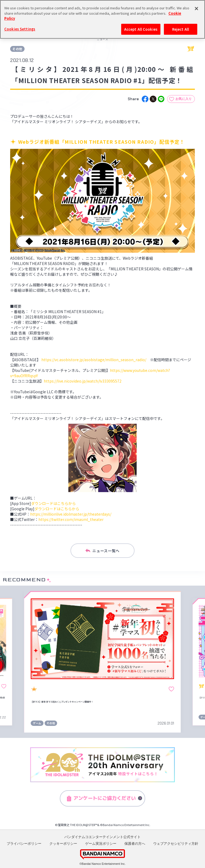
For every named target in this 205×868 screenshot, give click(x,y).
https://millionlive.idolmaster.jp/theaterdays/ (71, 514)
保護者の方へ (135, 844)
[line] (161, 99)
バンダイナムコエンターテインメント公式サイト (102, 837)
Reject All (181, 28)
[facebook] (145, 99)
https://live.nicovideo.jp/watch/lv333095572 (83, 381)
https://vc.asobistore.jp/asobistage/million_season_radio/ (94, 360)
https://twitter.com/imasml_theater (71, 519)
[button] (13, 662)
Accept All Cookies (141, 28)
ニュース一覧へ (102, 551)
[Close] (196, 8)
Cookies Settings (20, 28)
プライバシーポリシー (24, 844)
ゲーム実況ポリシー (101, 844)
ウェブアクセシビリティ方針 (176, 844)
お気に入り (184, 99)
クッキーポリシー (63, 844)
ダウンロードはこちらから (53, 503)
